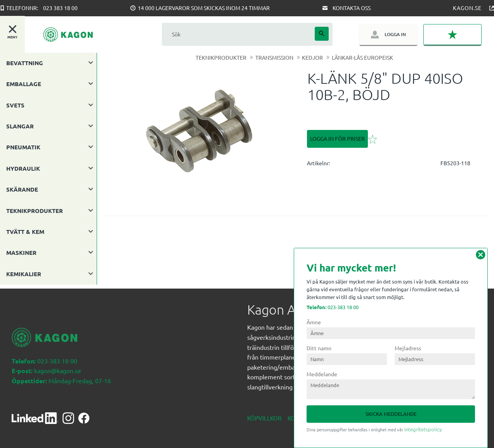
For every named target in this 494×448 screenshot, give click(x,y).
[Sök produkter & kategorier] (238, 34)
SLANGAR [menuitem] (20, 126)
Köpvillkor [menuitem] (264, 414)
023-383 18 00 (333, 307)
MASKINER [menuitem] (21, 253)
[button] (452, 35)
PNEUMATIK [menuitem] (23, 147)
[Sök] (322, 34)
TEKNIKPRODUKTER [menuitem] (35, 211)
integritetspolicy (423, 429)
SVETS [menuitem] (15, 105)
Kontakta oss (352, 8)
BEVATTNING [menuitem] (25, 63)
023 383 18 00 (60, 8)
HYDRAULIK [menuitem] (23, 168)
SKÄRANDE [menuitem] (22, 189)
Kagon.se (467, 8)
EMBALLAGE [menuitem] (24, 84)
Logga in (395, 34)
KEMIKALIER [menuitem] (24, 274)
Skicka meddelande (391, 414)
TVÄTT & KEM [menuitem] (25, 232)
